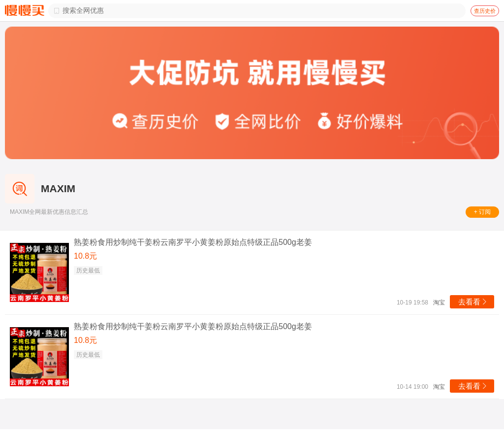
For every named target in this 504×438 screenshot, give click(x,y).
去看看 (473, 302)
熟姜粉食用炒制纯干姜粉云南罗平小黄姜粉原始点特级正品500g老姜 (193, 242)
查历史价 (485, 11)
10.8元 (85, 256)
